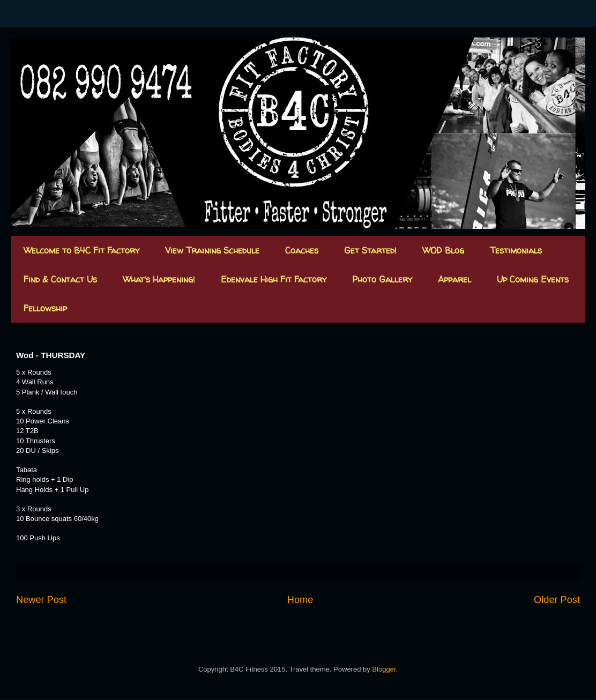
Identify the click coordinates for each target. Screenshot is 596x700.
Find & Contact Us (60, 279)
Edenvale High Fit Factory (274, 279)
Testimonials (516, 250)
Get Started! (370, 250)
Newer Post (41, 600)
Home (300, 600)
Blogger (384, 669)
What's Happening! (159, 279)
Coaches (302, 250)
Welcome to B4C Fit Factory (81, 250)
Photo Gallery (382, 279)
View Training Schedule (212, 250)
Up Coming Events (533, 279)
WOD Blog (443, 250)
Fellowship (45, 308)
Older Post (557, 600)
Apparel (455, 279)
